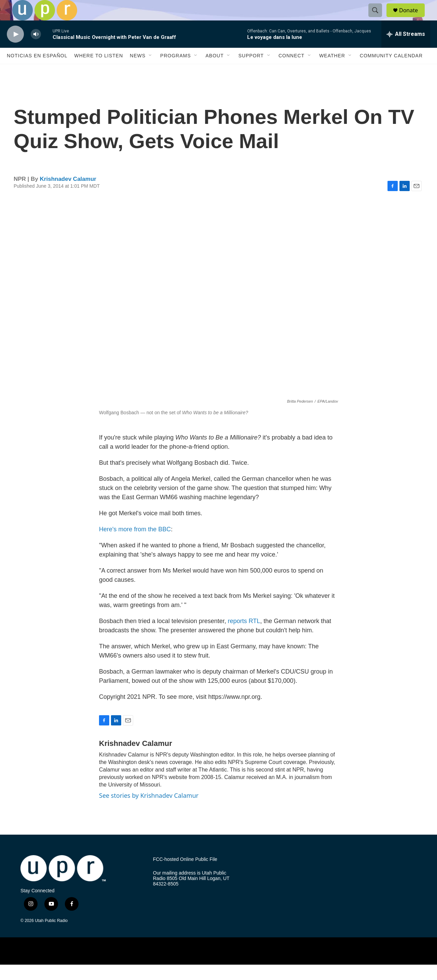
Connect (292, 71)
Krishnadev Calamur (68, 194)
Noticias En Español (37, 71)
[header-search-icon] (378, 18)
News (138, 71)
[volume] (36, 50)
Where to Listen (98, 71)
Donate (413, 18)
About (215, 71)
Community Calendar (391, 71)
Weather (332, 71)
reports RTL (244, 636)
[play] (15, 50)
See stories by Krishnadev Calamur (149, 811)
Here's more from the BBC (135, 545)
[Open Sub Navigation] (151, 71)
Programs (175, 71)
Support (251, 71)
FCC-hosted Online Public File (185, 875)
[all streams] (406, 49)
